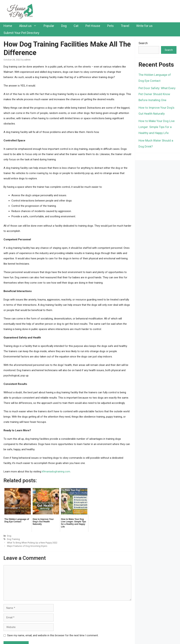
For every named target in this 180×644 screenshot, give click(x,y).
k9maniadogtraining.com (56, 472)
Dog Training (13, 539)
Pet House (93, 26)
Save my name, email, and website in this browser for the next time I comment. (53, 635)
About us (30, 26)
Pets (110, 26)
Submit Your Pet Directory (21, 33)
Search (143, 43)
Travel (125, 26)
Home (8, 26)
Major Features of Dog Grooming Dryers (27, 546)
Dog (64, 26)
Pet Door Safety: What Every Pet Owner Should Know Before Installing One (157, 94)
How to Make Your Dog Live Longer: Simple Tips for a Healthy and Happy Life (157, 127)
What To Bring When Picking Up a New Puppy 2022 (32, 543)
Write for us (144, 26)
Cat (76, 26)
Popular (49, 26)
